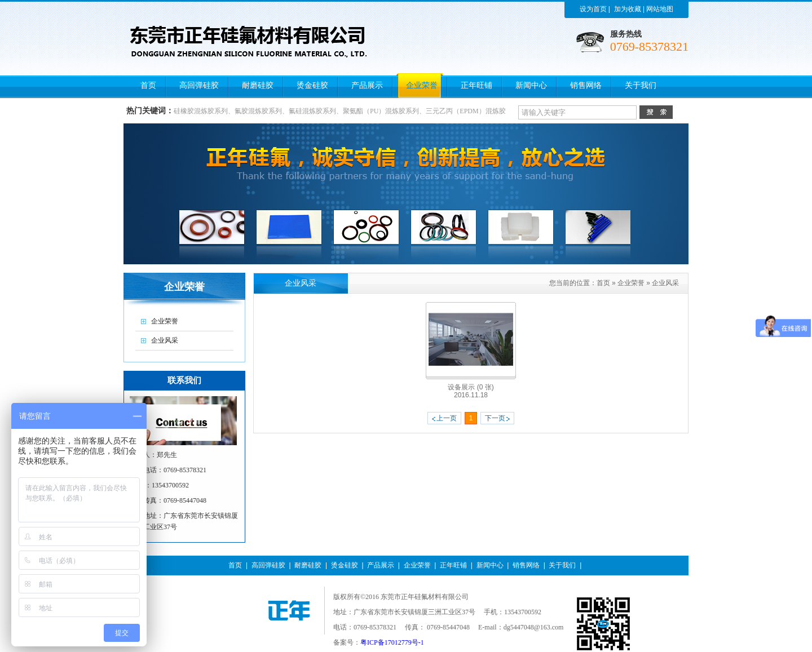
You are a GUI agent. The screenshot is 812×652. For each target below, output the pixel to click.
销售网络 (526, 565)
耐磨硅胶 (308, 565)
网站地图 (660, 9)
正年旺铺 (453, 565)
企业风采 (665, 283)
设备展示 (471, 387)
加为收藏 (628, 9)
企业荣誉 (631, 283)
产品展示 (381, 565)
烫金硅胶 (345, 565)
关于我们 (562, 565)
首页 (603, 283)
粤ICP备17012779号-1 (392, 642)
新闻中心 (490, 565)
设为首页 (593, 9)
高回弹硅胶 (268, 565)
